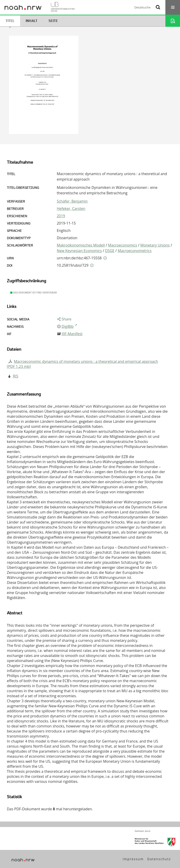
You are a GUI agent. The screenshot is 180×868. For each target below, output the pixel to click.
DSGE (110, 251)
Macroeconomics (123, 245)
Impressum (133, 859)
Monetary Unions (155, 245)
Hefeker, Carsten (71, 209)
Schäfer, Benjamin (72, 201)
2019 (61, 216)
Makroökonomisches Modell (81, 245)
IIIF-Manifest (72, 334)
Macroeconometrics (135, 251)
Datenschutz (159, 859)
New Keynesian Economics (79, 251)
